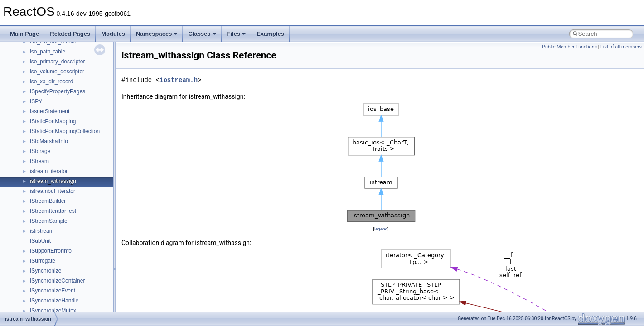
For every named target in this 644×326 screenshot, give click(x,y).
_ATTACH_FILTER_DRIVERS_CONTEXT (81, 205)
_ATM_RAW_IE (49, 75)
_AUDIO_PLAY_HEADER (61, 304)
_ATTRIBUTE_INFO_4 (57, 274)
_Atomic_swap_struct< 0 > (62, 195)
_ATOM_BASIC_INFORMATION (69, 155)
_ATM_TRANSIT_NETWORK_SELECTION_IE (87, 125)
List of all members (621, 47)
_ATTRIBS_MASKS (54, 254)
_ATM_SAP (44, 85)
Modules (113, 34)
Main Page (24, 34)
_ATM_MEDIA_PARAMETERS (67, 45)
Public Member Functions (569, 47)
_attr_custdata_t (49, 235)
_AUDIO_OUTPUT (53, 294)
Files (237, 34)
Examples (270, 34)
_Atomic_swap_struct (56, 185)
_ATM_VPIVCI (47, 145)
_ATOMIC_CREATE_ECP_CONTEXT (76, 175)
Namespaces (157, 34)
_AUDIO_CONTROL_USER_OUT (71, 284)
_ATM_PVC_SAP (51, 55)
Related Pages (70, 34)
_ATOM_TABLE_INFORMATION (69, 165)
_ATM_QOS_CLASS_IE (59, 65)
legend (381, 229)
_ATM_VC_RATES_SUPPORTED (71, 135)
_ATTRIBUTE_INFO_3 (57, 264)
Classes (202, 34)
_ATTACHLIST (48, 225)
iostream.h (179, 80)
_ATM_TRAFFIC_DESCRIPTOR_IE (73, 115)
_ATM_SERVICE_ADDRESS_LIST (72, 95)
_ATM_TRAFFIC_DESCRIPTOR (69, 105)
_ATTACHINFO (48, 215)
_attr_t (38, 244)
